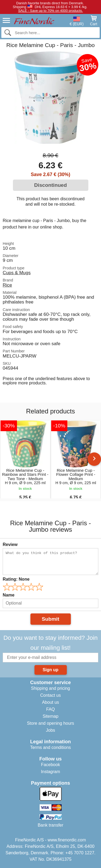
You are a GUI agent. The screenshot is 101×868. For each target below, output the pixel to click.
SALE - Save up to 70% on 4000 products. (50, 11)
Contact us (50, 695)
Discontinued (51, 185)
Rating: (16, 579)
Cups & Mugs (17, 273)
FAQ (50, 709)
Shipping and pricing (50, 688)
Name (9, 595)
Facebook (50, 765)
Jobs (51, 730)
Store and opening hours (50, 723)
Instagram (50, 772)
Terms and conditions (50, 747)
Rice (7, 285)
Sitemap (50, 716)
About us (50, 702)
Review (10, 544)
